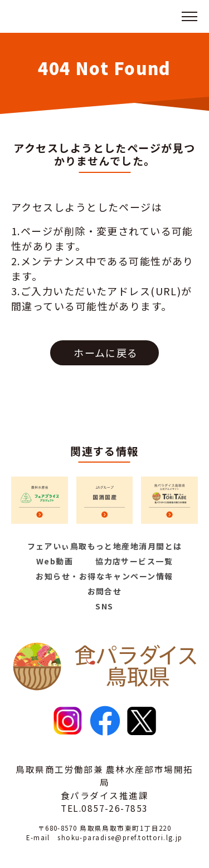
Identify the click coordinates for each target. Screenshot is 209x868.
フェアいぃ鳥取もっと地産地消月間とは (105, 546)
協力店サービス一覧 (134, 561)
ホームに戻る (106, 353)
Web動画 (55, 561)
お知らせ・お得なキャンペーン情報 (104, 576)
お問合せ (105, 591)
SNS (104, 606)
